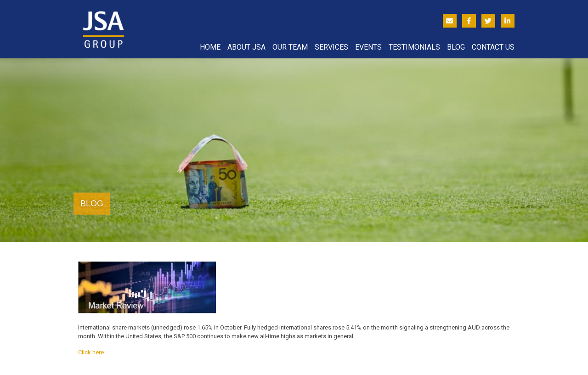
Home (210, 47)
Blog (456, 47)
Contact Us (493, 47)
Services (331, 47)
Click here (91, 352)
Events (368, 47)
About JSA (246, 47)
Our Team (290, 47)
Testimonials (414, 47)
